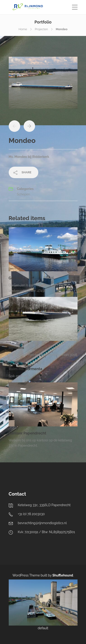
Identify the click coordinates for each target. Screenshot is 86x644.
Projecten (41, 29)
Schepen (24, 194)
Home (23, 29)
